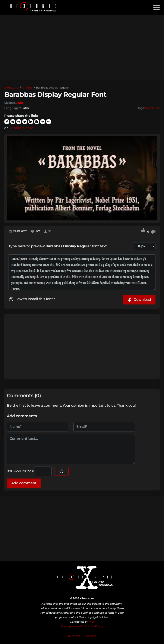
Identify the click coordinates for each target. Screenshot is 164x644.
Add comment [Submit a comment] (24, 483)
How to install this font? (32, 299)
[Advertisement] (82, 47)
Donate (91, 636)
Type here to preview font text (58, 246)
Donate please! (21, 128)
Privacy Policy (94, 626)
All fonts (74, 636)
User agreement (72, 626)
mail (92, 622)
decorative (152, 108)
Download (139, 300)
